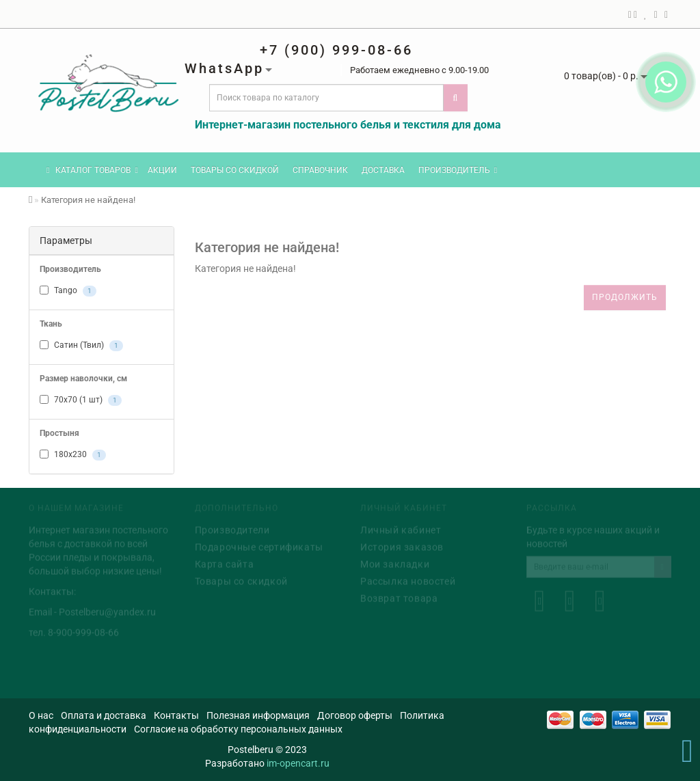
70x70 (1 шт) (81, 400)
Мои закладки (395, 563)
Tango (68, 291)
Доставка (383, 170)
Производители (232, 529)
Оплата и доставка (104, 715)
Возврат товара (399, 597)
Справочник (320, 170)
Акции (162, 170)
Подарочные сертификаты (259, 546)
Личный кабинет (401, 529)
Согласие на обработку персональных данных (238, 729)
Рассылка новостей (408, 580)
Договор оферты (355, 715)
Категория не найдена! (88, 200)
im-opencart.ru (298, 763)
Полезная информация (258, 715)
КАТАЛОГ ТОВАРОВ (92, 170)
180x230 (73, 455)
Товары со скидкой (235, 170)
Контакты (176, 715)
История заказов (402, 546)
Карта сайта (225, 563)
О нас (41, 715)
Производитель (458, 170)
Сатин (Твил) (81, 346)
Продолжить (625, 297)
